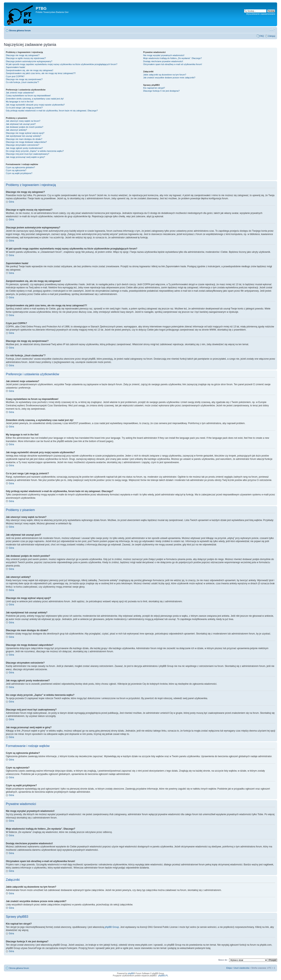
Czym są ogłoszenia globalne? (20, 167)
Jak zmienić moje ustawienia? (20, 93)
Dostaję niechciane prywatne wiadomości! (163, 61)
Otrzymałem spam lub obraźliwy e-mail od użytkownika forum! (173, 64)
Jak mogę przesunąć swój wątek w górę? (25, 157)
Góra (11, 202)
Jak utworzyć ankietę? (16, 130)
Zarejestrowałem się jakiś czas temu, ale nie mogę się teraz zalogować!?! (41, 73)
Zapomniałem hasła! (16, 67)
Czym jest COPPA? (15, 76)
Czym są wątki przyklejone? (19, 173)
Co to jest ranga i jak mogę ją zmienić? (24, 108)
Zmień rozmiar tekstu (272, 30)
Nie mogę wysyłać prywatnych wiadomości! (164, 55)
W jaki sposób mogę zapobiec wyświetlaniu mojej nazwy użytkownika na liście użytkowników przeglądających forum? (62, 64)
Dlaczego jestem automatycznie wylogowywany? (29, 61)
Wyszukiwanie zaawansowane (261, 14)
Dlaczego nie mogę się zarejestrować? (24, 79)
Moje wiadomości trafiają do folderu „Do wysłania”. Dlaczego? (173, 58)
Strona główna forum (20, 30)
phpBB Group (112, 927)
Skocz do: (223, 960)
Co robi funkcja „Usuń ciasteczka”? (22, 82)
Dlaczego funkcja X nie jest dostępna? (161, 91)
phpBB (131, 973)
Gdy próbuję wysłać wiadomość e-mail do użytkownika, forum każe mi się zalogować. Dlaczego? (52, 111)
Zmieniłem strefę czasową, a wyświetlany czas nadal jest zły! (35, 99)
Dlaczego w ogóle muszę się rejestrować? (26, 58)
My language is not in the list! (20, 102)
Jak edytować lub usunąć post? (21, 124)
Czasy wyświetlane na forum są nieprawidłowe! (28, 96)
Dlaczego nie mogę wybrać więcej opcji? (25, 133)
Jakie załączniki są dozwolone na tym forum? (165, 75)
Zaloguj (272, 36)
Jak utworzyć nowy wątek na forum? (23, 121)
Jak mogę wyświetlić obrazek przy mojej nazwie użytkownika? (35, 105)
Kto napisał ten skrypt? (154, 88)
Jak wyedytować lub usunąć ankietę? (24, 136)
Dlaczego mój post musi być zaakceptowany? (28, 154)
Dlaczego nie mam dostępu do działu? (24, 139)
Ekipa (229, 968)
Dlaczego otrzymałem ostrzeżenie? (23, 145)
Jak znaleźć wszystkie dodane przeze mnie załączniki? (169, 78)
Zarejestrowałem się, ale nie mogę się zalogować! (30, 70)
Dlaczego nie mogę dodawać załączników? (26, 142)
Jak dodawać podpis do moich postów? (24, 127)
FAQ (262, 36)
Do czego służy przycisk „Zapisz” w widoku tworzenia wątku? (35, 151)
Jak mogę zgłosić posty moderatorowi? (24, 148)
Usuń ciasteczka (241, 968)
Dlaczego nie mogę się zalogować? (23, 55)
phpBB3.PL (163, 976)
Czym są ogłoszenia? (16, 170)
